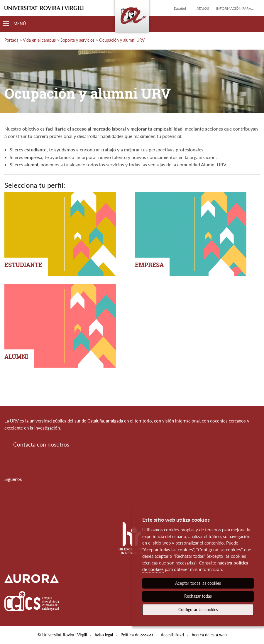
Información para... (235, 8)
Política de (137, 635)
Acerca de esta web (209, 635)
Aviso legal (104, 635)
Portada (11, 40)
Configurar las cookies (198, 610)
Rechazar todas (198, 596)
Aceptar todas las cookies (198, 583)
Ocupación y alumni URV (122, 40)
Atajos (203, 8)
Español (180, 8)
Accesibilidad (172, 635)
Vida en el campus (39, 40)
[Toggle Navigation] (15, 24)
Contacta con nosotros (41, 444)
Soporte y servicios (77, 40)
